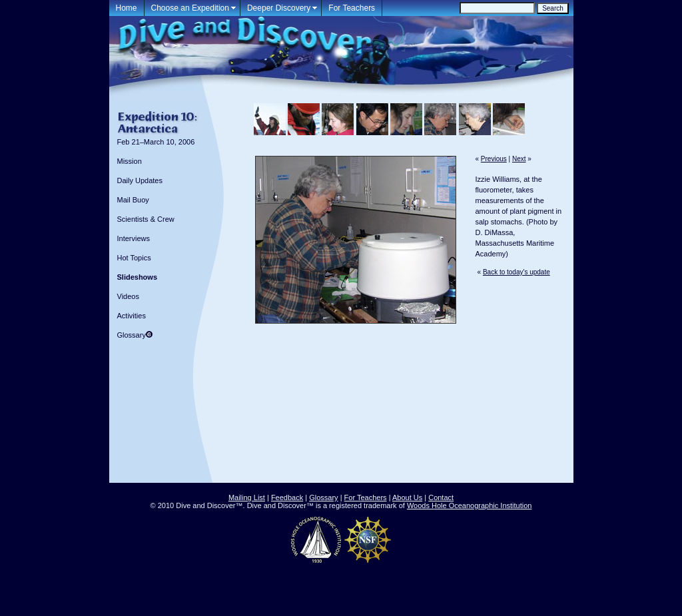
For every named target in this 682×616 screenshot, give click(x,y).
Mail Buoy (133, 200)
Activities (132, 316)
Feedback (287, 497)
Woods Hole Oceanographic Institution (470, 505)
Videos (128, 296)
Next (519, 159)
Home (127, 8)
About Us (407, 497)
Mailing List (247, 497)
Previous (494, 159)
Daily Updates (140, 180)
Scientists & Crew (146, 219)
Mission (130, 161)
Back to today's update (516, 272)
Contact (441, 497)
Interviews (134, 238)
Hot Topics (134, 258)
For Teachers (352, 8)
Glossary (132, 335)
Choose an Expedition (190, 8)
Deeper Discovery (279, 8)
